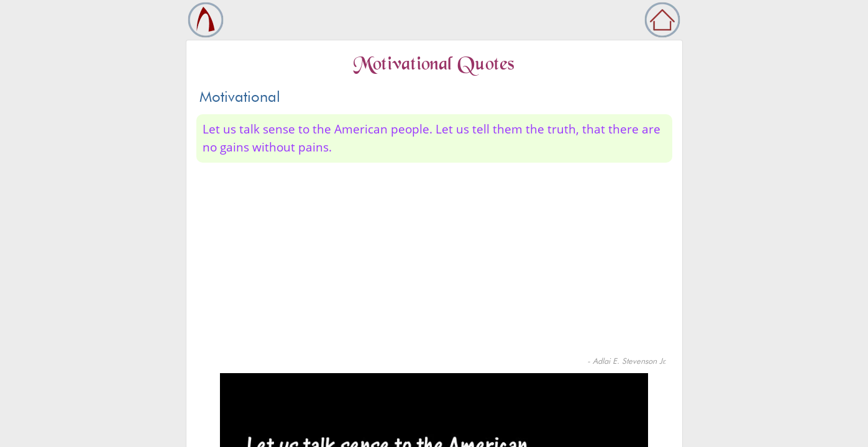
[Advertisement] (434, 262)
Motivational (240, 97)
